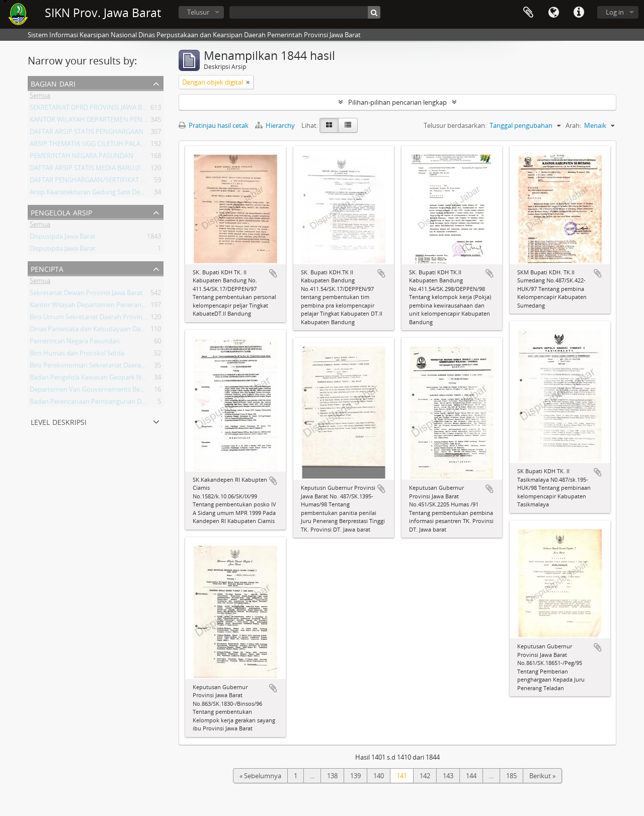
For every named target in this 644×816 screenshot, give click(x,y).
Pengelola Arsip (61, 212)
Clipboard (528, 13)
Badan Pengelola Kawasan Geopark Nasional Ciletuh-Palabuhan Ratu (132, 379)
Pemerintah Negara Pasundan (75, 343)
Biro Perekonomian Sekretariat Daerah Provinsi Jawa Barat (116, 367)
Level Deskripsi (59, 421)
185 (511, 776)
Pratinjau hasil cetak (214, 125)
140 (379, 776)
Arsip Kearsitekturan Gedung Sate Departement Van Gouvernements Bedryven (148, 194)
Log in (615, 12)
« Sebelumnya (260, 776)
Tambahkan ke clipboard (273, 273)
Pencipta (47, 268)
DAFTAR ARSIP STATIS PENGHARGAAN (87, 133)
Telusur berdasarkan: (455, 125)
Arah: (573, 125)
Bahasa (553, 13)
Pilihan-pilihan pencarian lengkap (397, 102)
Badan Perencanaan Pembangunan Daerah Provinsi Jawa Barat (123, 403)
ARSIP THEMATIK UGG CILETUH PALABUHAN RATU (105, 145)
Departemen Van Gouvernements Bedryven (95, 391)
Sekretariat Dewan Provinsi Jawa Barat (86, 294)
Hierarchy (276, 125)
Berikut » (542, 776)
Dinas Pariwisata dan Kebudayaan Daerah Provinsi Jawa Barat (121, 331)
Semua (40, 97)
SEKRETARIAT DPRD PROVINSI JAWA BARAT (94, 109)
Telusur (198, 12)
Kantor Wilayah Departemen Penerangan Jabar (99, 307)
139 (355, 776)
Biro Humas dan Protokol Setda (77, 355)
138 (332, 776)
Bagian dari (53, 83)
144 (471, 776)
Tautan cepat (579, 13)
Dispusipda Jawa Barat (63, 238)
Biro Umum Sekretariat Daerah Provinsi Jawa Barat (105, 319)
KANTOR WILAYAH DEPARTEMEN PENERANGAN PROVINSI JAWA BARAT (136, 121)
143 (448, 776)
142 (425, 776)
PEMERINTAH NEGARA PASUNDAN (82, 158)
